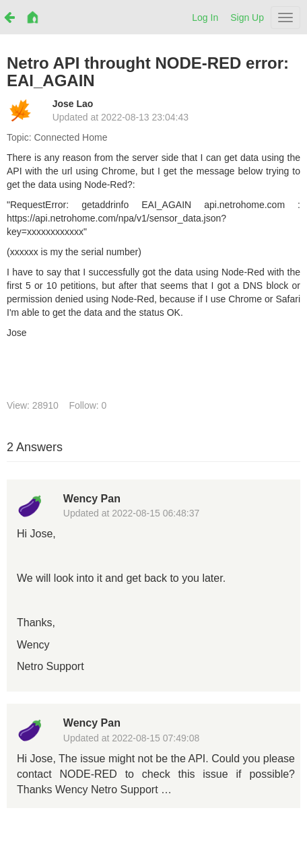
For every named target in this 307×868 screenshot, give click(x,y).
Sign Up (247, 18)
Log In (205, 18)
